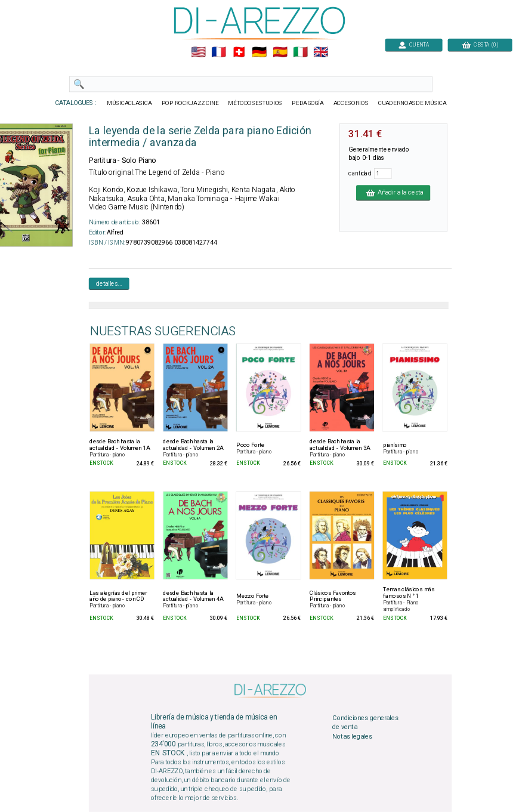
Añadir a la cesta (393, 193)
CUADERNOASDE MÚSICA (413, 103)
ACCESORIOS (351, 103)
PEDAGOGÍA (308, 103)
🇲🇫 (219, 53)
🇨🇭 (239, 53)
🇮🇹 (300, 53)
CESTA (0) (480, 44)
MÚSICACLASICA (129, 103)
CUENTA (414, 44)
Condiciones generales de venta (365, 723)
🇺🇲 (198, 53)
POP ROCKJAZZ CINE (190, 103)
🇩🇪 (259, 53)
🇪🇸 (280, 53)
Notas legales (352, 736)
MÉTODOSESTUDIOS (255, 103)
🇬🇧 (321, 53)
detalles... (109, 283)
